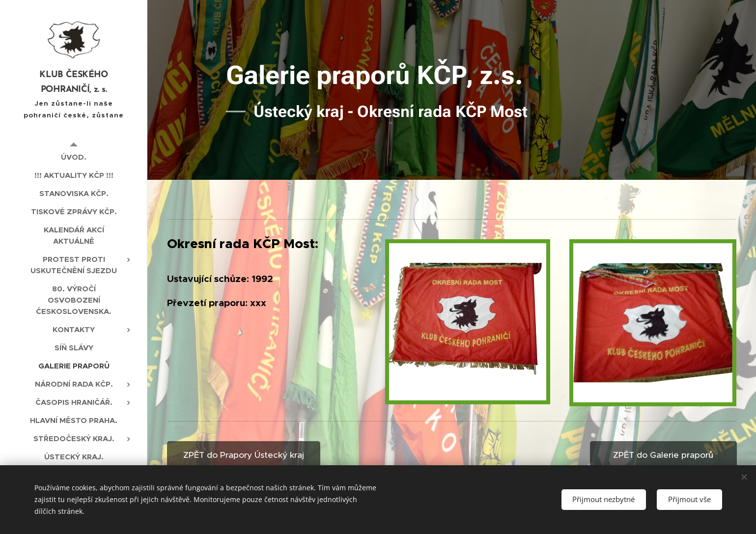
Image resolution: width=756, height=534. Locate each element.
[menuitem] (74, 157)
